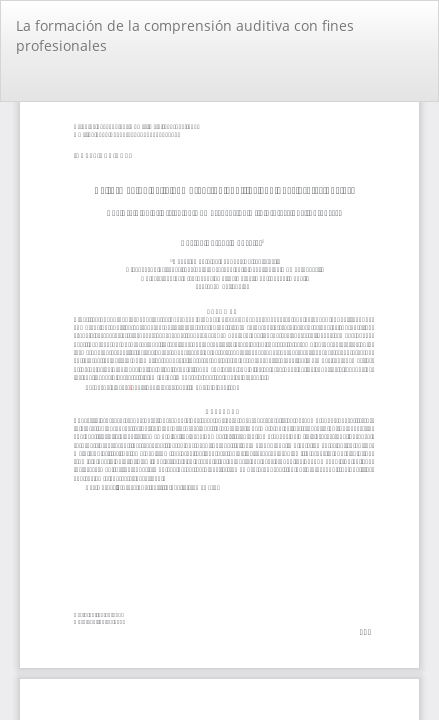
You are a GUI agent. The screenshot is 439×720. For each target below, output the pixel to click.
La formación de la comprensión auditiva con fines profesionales (185, 35)
